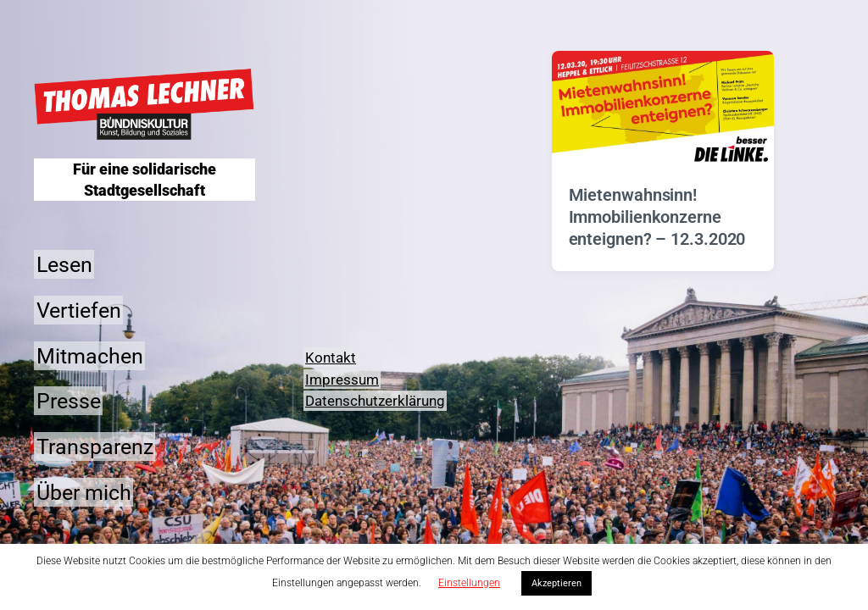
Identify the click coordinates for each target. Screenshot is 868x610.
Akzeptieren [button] (556, 583)
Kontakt (331, 358)
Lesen (64, 265)
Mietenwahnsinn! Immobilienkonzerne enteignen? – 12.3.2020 (657, 217)
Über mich (84, 492)
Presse (69, 401)
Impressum (342, 380)
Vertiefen (79, 310)
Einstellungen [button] (469, 583)
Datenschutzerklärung (375, 401)
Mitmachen (90, 355)
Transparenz (95, 447)
